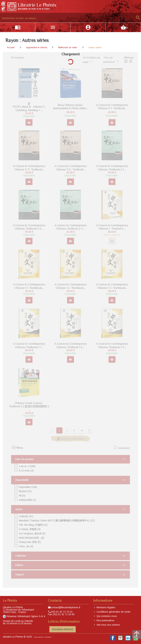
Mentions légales (106, 607)
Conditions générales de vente (113, 612)
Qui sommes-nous (107, 616)
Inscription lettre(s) (63, 629)
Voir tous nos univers (108, 625)
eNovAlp (48, 637)
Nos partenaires (105, 620)
